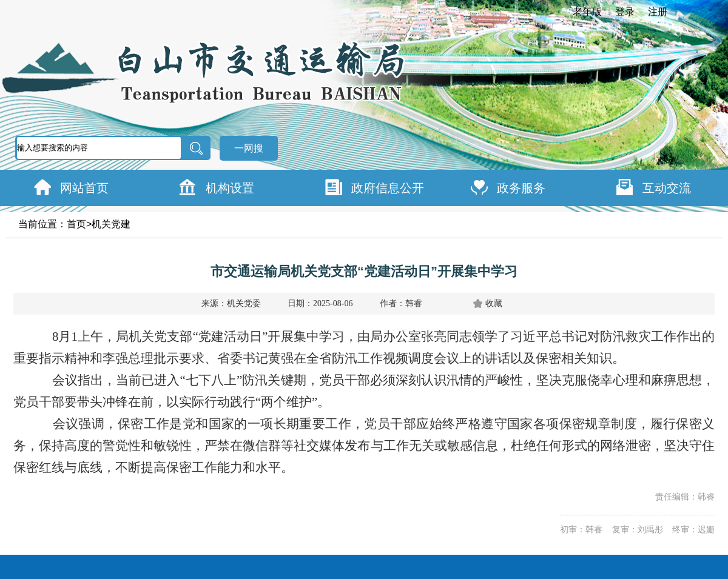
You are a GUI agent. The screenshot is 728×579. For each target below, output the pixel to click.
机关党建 (111, 224)
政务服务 (521, 188)
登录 (625, 12)
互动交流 (667, 188)
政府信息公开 (388, 188)
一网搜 (249, 148)
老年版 (587, 12)
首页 (76, 224)
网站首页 (84, 188)
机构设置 (230, 188)
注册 (658, 12)
